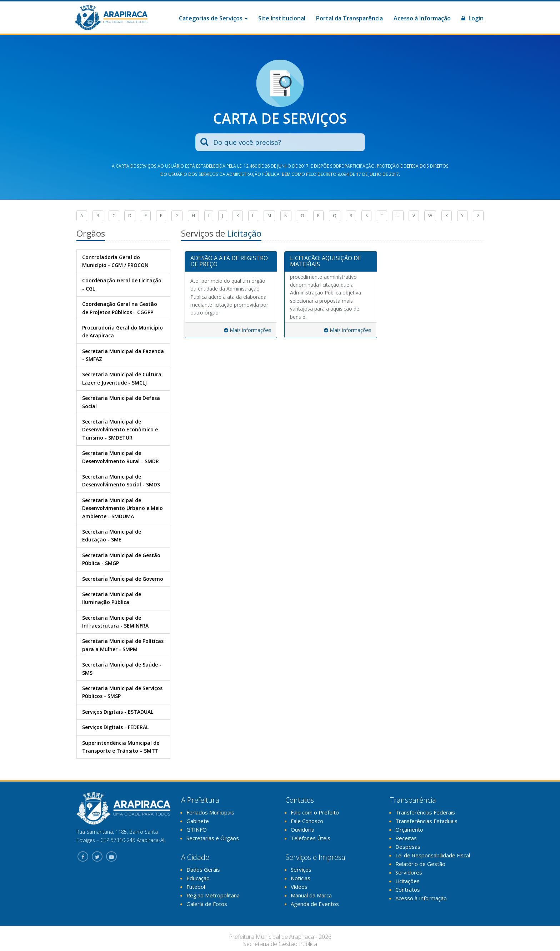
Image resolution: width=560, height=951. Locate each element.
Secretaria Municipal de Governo (123, 579)
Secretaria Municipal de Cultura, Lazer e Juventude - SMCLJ (122, 378)
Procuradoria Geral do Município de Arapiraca (122, 331)
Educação (198, 878)
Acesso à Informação (422, 18)
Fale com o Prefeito (315, 812)
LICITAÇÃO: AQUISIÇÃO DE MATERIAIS (326, 261)
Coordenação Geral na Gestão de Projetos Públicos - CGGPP (120, 308)
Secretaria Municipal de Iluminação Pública (112, 598)
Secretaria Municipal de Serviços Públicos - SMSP (122, 692)
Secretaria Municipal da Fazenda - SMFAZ (123, 355)
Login (472, 18)
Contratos (408, 890)
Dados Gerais (203, 870)
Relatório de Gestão (420, 864)
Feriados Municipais (210, 812)
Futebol (196, 887)
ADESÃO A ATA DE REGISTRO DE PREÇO (229, 261)
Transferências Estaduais (426, 821)
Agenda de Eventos (315, 904)
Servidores (409, 872)
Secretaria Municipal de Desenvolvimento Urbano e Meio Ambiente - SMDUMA (122, 508)
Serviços (301, 870)
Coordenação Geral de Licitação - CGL (122, 284)
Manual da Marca (311, 895)
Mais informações (248, 330)
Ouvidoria (302, 829)
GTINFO (197, 829)
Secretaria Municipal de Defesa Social (121, 402)
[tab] (231, 262)
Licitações (407, 881)
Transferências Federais (425, 812)
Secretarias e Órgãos (213, 838)
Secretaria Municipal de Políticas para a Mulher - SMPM (123, 645)
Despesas (408, 847)
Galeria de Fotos (207, 904)
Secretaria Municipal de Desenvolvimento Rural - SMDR (121, 457)
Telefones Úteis (311, 838)
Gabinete (198, 821)
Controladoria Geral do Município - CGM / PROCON (115, 261)
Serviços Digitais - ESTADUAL (118, 712)
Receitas (406, 838)
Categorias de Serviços (213, 18)
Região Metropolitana (213, 895)
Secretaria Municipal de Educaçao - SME (112, 536)
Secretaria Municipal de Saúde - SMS (122, 668)
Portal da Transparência (349, 18)
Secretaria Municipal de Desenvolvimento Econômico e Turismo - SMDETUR (120, 430)
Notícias (301, 878)
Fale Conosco (307, 821)
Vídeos (299, 887)
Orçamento (409, 829)
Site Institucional (282, 18)
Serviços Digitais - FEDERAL (115, 727)
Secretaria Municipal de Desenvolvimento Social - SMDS (121, 481)
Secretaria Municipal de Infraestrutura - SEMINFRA (115, 622)
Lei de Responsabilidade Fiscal (433, 855)
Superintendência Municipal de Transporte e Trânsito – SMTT (121, 747)
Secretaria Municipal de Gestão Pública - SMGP (121, 559)
